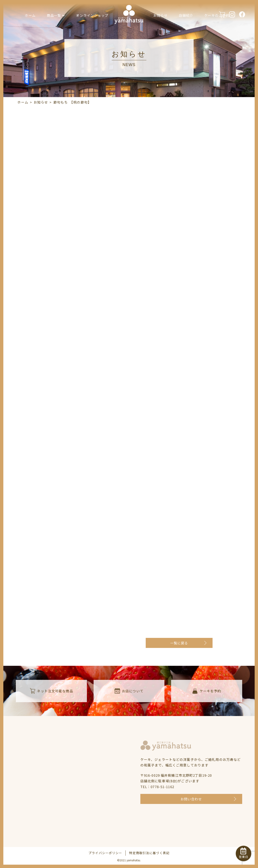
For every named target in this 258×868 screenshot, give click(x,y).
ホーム (30, 15)
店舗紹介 (186, 15)
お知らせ (161, 15)
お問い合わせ (191, 799)
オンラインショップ (92, 15)
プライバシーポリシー (105, 853)
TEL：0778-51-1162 (157, 787)
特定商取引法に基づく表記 (149, 853)
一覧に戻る (179, 643)
